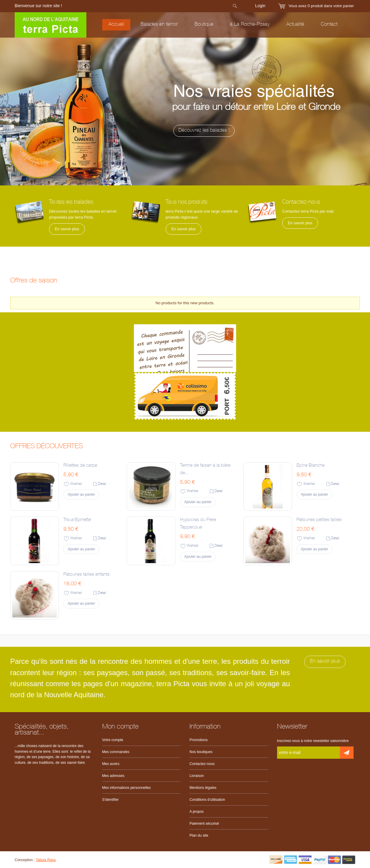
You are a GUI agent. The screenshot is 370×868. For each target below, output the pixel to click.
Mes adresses (113, 776)
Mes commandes (116, 752)
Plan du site (199, 835)
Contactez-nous (202, 764)
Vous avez (321, 6)
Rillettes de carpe (80, 466)
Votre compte (113, 740)
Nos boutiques (201, 752)
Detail (102, 484)
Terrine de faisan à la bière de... (205, 470)
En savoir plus (67, 229)
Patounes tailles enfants (87, 575)
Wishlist (76, 484)
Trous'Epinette (77, 520)
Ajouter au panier (81, 494)
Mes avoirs (111, 764)
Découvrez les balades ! (266, 131)
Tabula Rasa (46, 860)
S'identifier (111, 800)
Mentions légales (203, 788)
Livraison (197, 776)
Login (260, 6)
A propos (197, 812)
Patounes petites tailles (319, 520)
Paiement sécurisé (204, 824)
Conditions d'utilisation (207, 800)
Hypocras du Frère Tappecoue (198, 524)
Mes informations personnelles (127, 788)
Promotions (199, 740)
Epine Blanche (311, 466)
